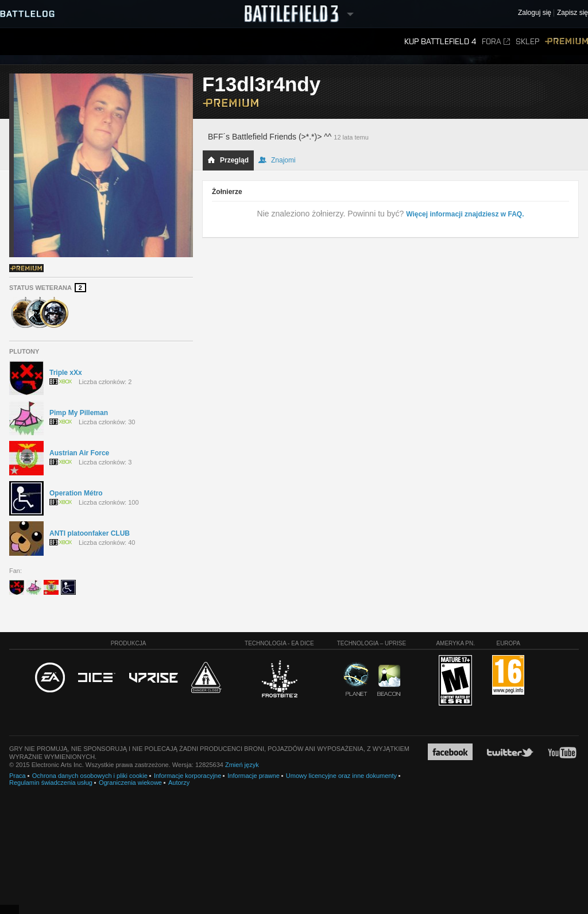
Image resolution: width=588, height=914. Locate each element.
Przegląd (228, 160)
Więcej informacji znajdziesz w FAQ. (465, 214)
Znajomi (277, 160)
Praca (18, 776)
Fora (496, 42)
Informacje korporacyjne (187, 776)
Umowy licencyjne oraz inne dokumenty (341, 776)
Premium (566, 42)
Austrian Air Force (79, 453)
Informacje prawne (254, 776)
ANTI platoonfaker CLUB (90, 533)
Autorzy (179, 783)
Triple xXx (66, 373)
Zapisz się (572, 13)
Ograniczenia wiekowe (130, 783)
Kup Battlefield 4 (440, 42)
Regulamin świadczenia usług (51, 783)
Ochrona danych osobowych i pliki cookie (90, 776)
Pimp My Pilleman (79, 413)
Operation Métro (76, 493)
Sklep (527, 42)
